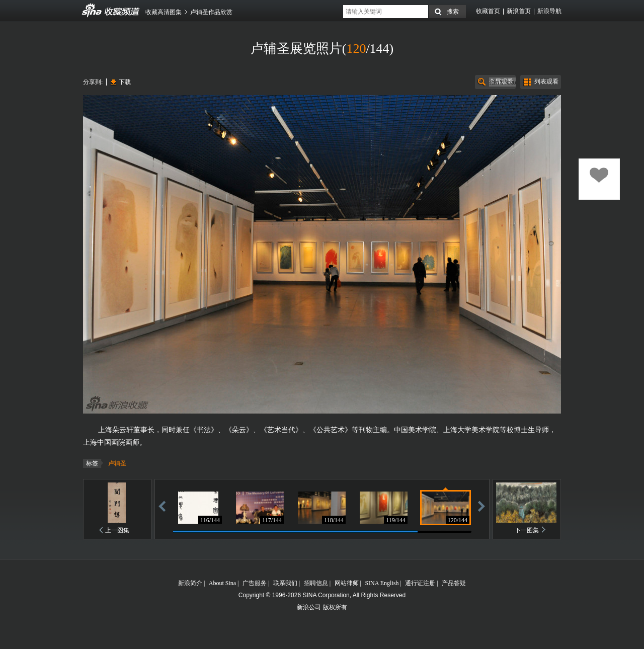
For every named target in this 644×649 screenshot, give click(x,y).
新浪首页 (519, 11)
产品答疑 (454, 583)
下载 (125, 82)
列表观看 (546, 82)
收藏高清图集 (164, 12)
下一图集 (527, 530)
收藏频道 (92, 11)
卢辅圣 (117, 463)
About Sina (222, 583)
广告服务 (255, 583)
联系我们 (285, 583)
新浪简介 (190, 583)
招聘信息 (316, 583)
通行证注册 (420, 583)
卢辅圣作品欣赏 (211, 12)
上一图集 (117, 530)
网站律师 (347, 583)
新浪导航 (549, 11)
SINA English (382, 583)
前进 (481, 506)
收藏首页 (488, 11)
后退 (162, 506)
